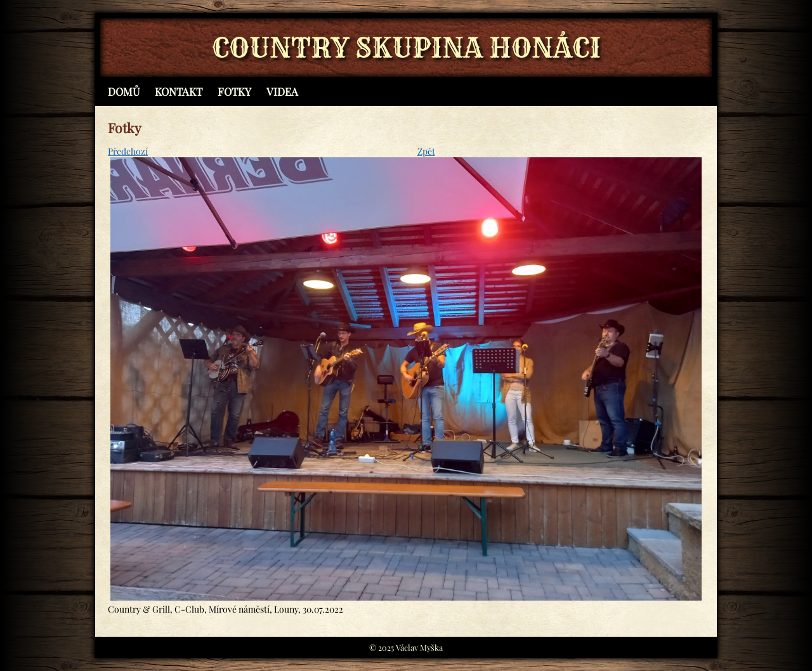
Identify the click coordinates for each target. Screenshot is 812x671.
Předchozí (128, 151)
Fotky (234, 91)
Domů (124, 91)
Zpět (426, 151)
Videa (282, 91)
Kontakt (179, 91)
